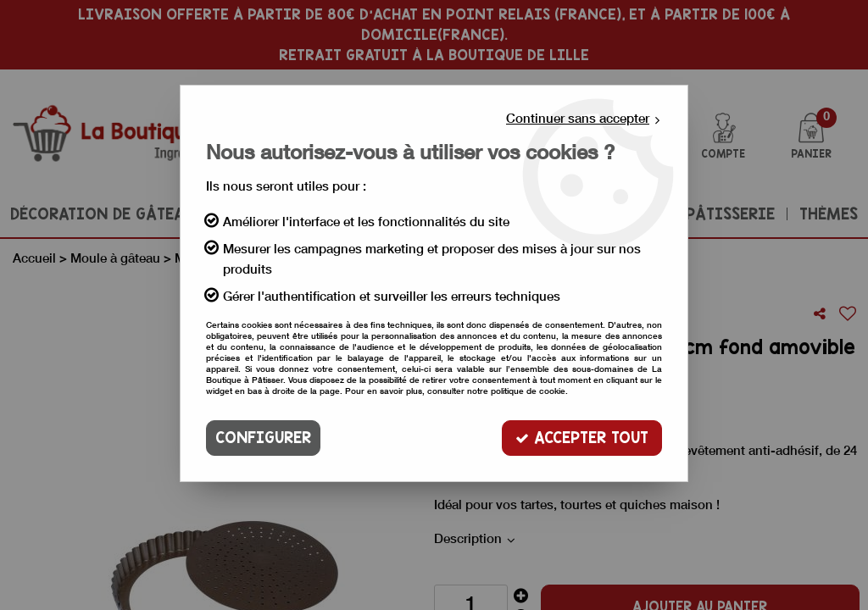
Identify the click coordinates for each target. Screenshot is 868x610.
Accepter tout (582, 438)
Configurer (263, 438)
